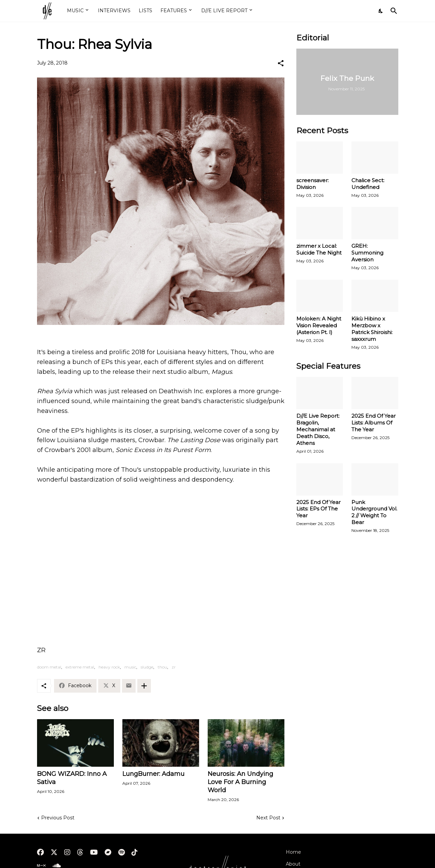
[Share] (281, 63)
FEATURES (174, 11)
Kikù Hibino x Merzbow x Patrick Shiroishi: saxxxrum (372, 329)
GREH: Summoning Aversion (367, 253)
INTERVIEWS (114, 11)
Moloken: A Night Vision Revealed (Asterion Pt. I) (319, 325)
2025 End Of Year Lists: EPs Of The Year (318, 509)
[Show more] (144, 686)
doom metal (49, 667)
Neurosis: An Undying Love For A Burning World (240, 782)
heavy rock (109, 667)
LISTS (145, 11)
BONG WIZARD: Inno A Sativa (72, 778)
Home (293, 852)
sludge (147, 667)
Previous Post (58, 818)
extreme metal (80, 667)
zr (174, 667)
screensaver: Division (312, 184)
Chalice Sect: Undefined (368, 184)
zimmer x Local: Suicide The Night (319, 249)
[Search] (393, 11)
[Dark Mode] (381, 11)
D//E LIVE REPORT (224, 11)
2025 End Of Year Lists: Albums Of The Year (373, 423)
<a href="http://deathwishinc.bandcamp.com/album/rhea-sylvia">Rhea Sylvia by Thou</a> (161, 563)
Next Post (268, 818)
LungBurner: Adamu (153, 774)
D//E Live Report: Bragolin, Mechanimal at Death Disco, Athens (318, 429)
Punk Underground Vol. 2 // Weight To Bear (374, 512)
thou (162, 667)
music (130, 667)
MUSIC (75, 11)
